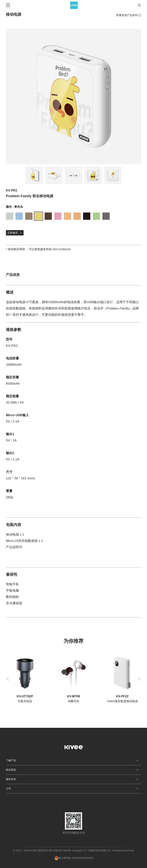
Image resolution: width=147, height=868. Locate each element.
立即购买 (15, 233)
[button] (8, 679)
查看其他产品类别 (129, 15)
